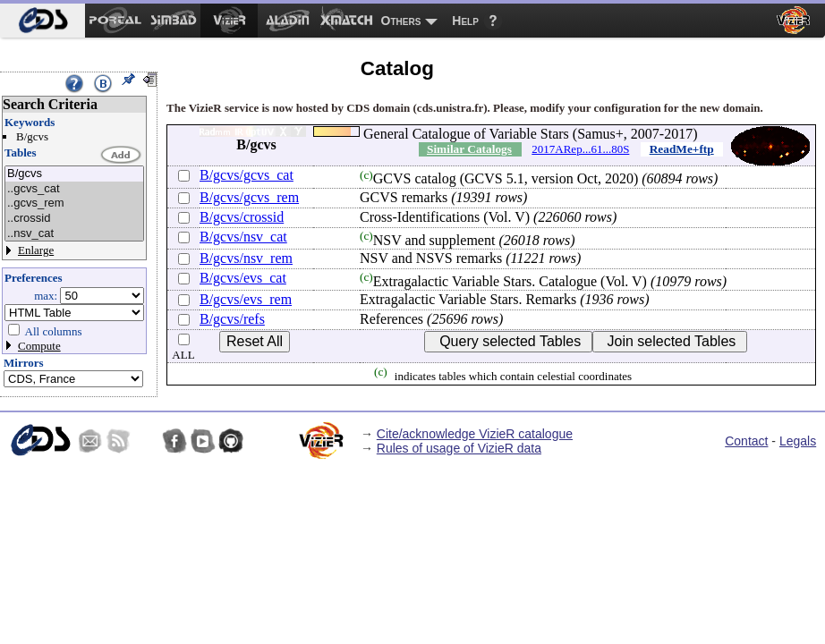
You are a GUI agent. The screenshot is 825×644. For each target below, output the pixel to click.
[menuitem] (43, 21)
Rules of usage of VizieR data (459, 448)
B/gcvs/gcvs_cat (247, 175)
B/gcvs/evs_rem (246, 299)
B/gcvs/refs (232, 319)
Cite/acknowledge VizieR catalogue (475, 434)
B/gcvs (74, 174)
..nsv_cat (74, 234)
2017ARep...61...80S (580, 149)
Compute (39, 346)
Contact (746, 441)
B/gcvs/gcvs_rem (249, 197)
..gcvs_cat (74, 189)
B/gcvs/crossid (242, 217)
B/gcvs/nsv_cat (243, 237)
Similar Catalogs (469, 149)
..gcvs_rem (74, 203)
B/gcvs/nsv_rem (246, 258)
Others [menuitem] (401, 21)
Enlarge (36, 250)
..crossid (74, 219)
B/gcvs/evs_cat (243, 278)
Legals (798, 441)
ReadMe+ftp (682, 149)
